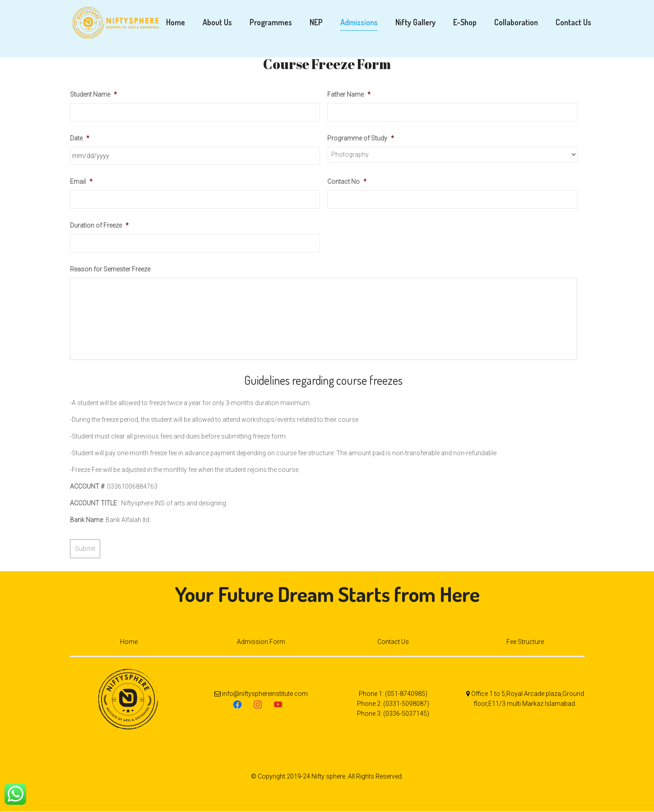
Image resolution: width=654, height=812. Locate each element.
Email (81, 184)
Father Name (349, 96)
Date (80, 140)
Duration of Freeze (99, 227)
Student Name (93, 96)
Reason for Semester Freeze (110, 271)
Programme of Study (361, 140)
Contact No (347, 184)
